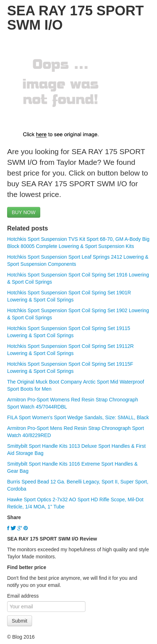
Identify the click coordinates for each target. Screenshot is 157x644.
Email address (23, 596)
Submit (20, 621)
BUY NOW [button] (24, 212)
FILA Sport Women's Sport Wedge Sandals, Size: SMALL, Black (78, 417)
